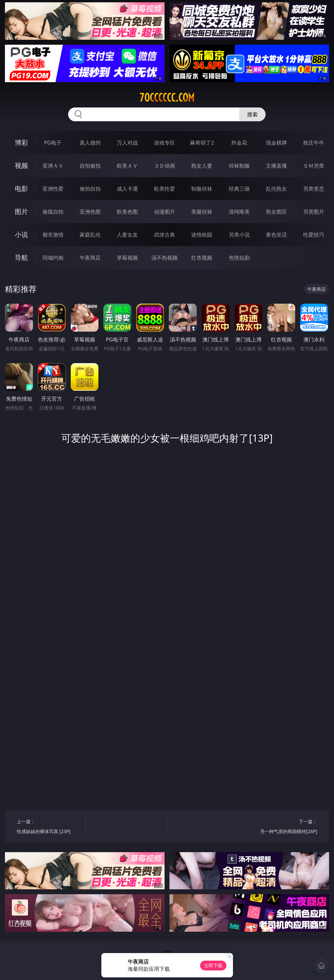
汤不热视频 (165, 258)
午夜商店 (90, 258)
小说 (21, 234)
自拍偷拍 (90, 166)
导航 (21, 257)
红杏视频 (202, 258)
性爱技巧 (314, 235)
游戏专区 (165, 143)
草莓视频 (127, 258)
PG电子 (53, 143)
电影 (21, 188)
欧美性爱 (165, 189)
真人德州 (90, 143)
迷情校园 (202, 235)
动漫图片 (165, 212)
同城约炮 (53, 258)
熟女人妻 (202, 166)
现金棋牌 (276, 143)
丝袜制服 (239, 166)
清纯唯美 (239, 212)
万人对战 (127, 143)
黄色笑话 (276, 235)
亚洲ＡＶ (53, 166)
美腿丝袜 (202, 212)
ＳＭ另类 (314, 166)
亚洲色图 (90, 212)
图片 (21, 211)
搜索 (252, 114)
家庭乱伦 (90, 235)
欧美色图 (127, 212)
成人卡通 (127, 189)
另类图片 (314, 212)
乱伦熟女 (276, 189)
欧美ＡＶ (127, 166)
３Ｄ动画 (165, 166)
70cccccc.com (167, 98)
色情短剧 (239, 258)
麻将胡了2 (202, 143)
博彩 (21, 142)
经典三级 (239, 189)
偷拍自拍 (90, 189)
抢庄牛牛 (314, 143)
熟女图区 (276, 212)
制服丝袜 (202, 189)
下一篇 (284, 827)
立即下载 (213, 965)
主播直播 (276, 166)
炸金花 (239, 143)
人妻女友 (127, 235)
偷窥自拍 (53, 212)
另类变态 (314, 189)
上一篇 (50, 827)
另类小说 (239, 235)
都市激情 (53, 235)
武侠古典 (165, 235)
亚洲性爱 (53, 189)
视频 (21, 165)
